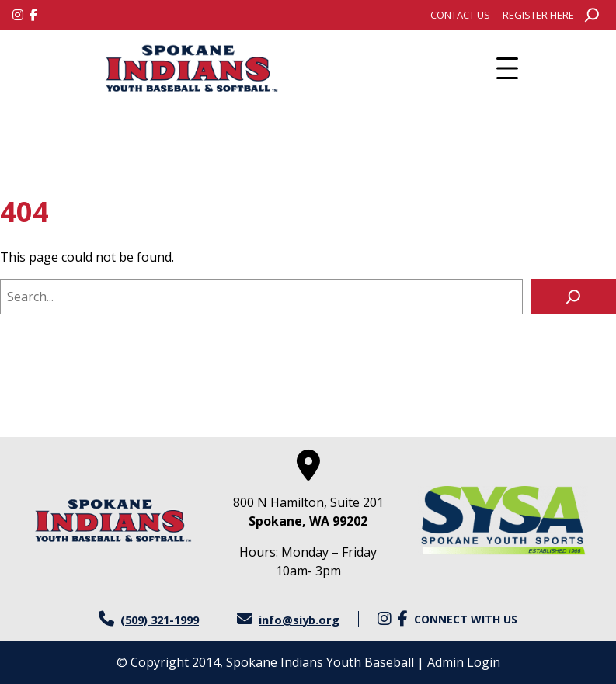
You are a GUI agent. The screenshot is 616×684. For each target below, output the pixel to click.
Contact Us (460, 15)
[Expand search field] (592, 15)
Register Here (538, 15)
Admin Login (464, 662)
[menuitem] (460, 15)
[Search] (573, 297)
